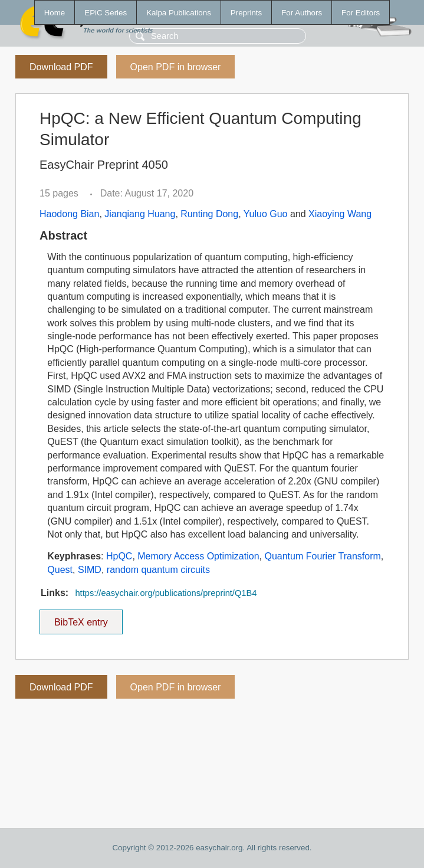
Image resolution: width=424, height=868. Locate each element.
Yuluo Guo (266, 214)
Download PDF (61, 67)
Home (55, 13)
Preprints (246, 13)
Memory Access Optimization (198, 556)
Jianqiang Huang (140, 214)
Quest (60, 570)
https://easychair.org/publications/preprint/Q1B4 (166, 593)
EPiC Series (106, 13)
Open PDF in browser (176, 67)
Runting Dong (209, 214)
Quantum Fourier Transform (322, 556)
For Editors (361, 13)
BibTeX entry (81, 618)
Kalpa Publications (179, 13)
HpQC (119, 556)
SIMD (90, 570)
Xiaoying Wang (340, 214)
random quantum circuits (158, 570)
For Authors (302, 13)
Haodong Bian (69, 214)
